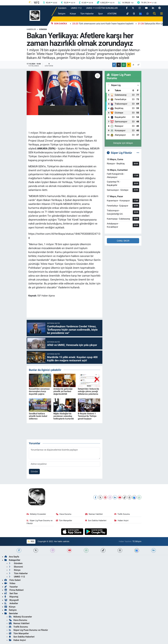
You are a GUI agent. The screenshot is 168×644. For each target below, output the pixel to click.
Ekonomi (16, 567)
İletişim (62, 14)
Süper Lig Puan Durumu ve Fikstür (40, 522)
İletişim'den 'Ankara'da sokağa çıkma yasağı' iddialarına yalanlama (88, 391)
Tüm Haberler (87, 14)
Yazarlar (11, 587)
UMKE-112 (76, 8)
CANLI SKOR (123, 241)
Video (10, 583)
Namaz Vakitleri (94, 514)
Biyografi (12, 600)
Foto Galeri (13, 580)
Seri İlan (11, 593)
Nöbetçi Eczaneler (36, 514)
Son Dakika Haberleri (96, 521)
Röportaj (11, 597)
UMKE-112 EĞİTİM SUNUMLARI (102, 8)
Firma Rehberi (14, 590)
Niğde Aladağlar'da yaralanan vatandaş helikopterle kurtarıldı (64, 416)
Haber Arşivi (121, 521)
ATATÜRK (112, 14)
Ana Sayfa (12, 557)
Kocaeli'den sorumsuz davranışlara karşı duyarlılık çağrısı (39, 391)
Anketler (11, 603)
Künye (73, 14)
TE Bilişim (137, 541)
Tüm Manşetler (64, 521)
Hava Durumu (64, 514)
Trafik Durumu (122, 514)
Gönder (34, 471)
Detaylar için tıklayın (123, 143)
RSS (31, 541)
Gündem (62, 8)
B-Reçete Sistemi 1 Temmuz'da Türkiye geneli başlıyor (87, 416)
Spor (101, 14)
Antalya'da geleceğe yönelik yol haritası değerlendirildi (63, 391)
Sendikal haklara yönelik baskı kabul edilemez (38, 416)
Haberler (31, 29)
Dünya (15, 570)
